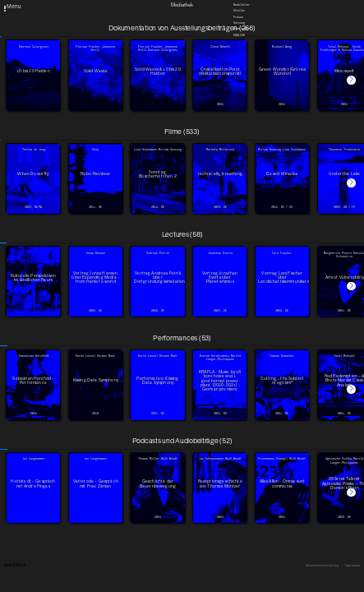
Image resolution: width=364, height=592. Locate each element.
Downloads (241, 29)
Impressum (352, 566)
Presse (238, 17)
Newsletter (242, 5)
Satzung (239, 23)
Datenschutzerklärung (322, 566)
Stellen (239, 11)
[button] (351, 80)
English (239, 35)
